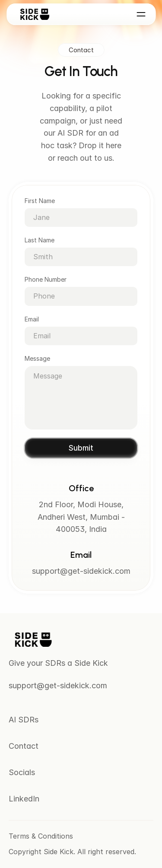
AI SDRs (24, 720)
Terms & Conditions (41, 836)
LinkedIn (24, 799)
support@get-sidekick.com (81, 571)
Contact (24, 746)
